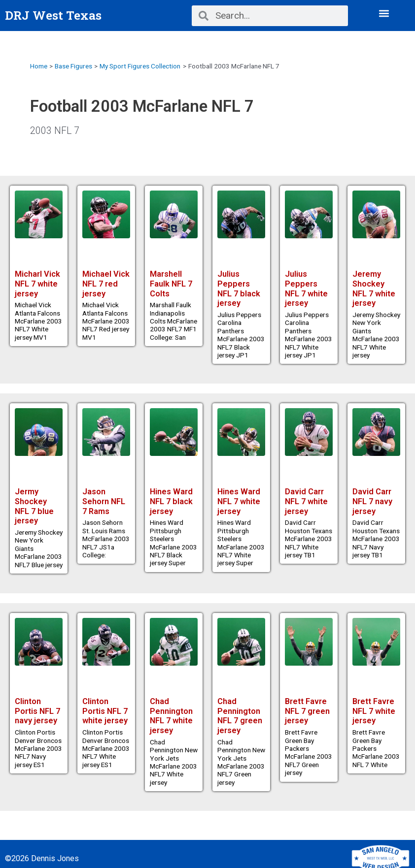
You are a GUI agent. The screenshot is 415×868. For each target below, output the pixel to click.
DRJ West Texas (53, 15)
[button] (384, 13)
